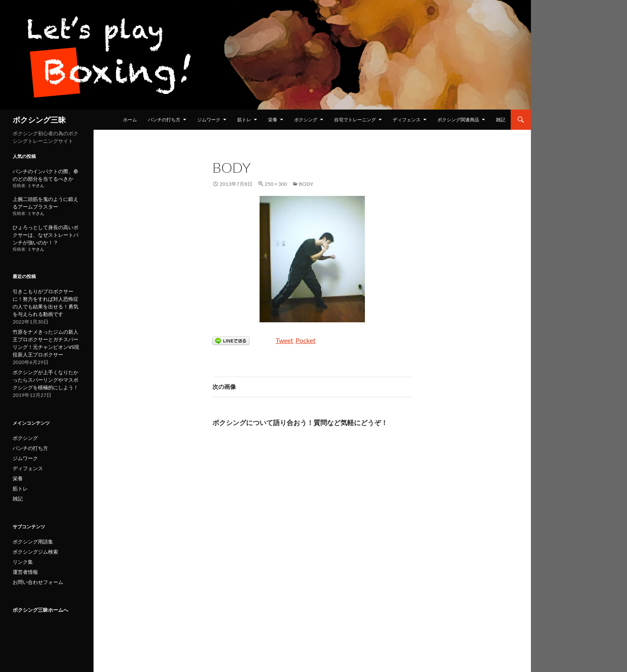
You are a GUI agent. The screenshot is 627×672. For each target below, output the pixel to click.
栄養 (273, 119)
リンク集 (23, 562)
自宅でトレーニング (355, 119)
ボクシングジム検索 (35, 552)
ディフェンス (407, 119)
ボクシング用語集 (33, 542)
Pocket (305, 340)
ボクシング (306, 119)
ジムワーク (209, 119)
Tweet (284, 340)
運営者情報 (25, 572)
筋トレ (244, 119)
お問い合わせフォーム (38, 582)
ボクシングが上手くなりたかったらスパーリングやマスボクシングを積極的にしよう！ (46, 380)
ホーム (130, 119)
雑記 (501, 119)
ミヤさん (36, 186)
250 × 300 (276, 184)
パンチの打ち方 (164, 119)
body (306, 184)
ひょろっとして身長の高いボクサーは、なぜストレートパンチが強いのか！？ (46, 235)
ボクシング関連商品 (458, 119)
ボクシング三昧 (39, 120)
